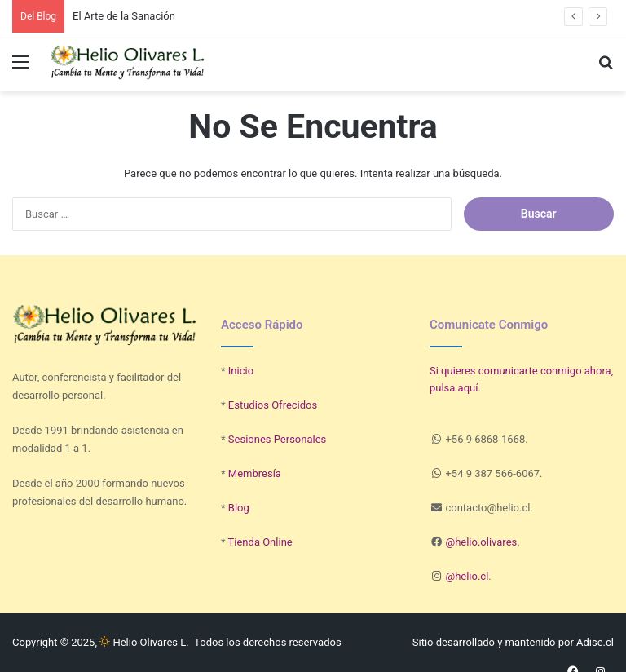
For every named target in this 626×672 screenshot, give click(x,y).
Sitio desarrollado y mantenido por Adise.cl (513, 642)
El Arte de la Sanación (124, 16)
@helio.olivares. (482, 542)
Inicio (241, 371)
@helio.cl (467, 576)
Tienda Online (260, 542)
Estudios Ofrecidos (273, 405)
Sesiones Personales (277, 439)
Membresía (255, 473)
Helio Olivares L (143, 642)
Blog (239, 508)
